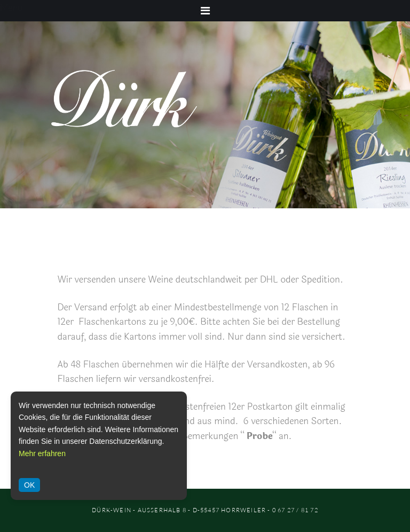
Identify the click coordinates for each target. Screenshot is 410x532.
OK (29, 485)
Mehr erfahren (42, 453)
